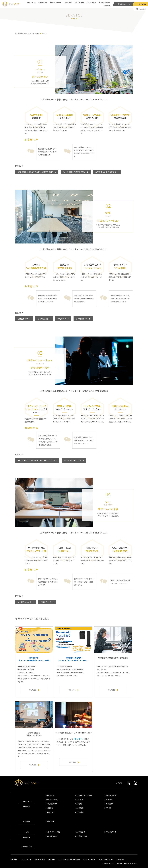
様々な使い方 (43, 319)
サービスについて (24, 602)
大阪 (27, 832)
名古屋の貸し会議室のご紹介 (74, 172)
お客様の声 (62, 319)
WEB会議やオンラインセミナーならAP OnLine (36, 460)
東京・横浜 (27, 801)
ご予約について (82, 319)
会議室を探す (23, 319)
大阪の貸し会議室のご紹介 (106, 172)
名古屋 (27, 821)
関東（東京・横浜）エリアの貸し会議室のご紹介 (36, 172)
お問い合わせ (46, 602)
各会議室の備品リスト (73, 460)
